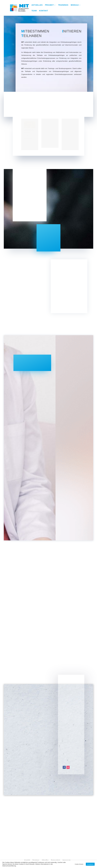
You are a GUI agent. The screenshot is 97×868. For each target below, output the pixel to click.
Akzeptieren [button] (90, 864)
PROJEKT (49, 5)
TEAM (34, 11)
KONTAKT (44, 11)
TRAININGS (63, 5)
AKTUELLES (37, 5)
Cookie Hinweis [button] (79, 864)
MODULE (75, 5)
